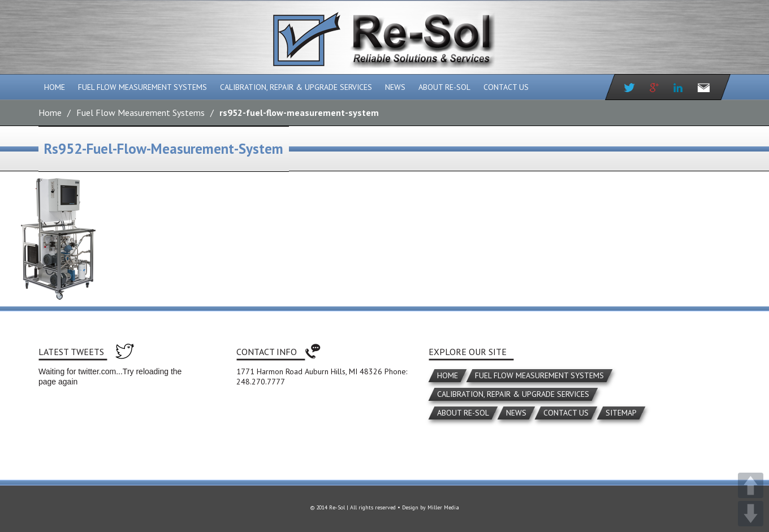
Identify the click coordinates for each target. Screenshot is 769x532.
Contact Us (506, 87)
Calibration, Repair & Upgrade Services (296, 87)
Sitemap (621, 413)
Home (55, 87)
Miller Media (443, 507)
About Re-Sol (444, 87)
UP (751, 485)
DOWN (751, 514)
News (395, 87)
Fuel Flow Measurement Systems (142, 87)
